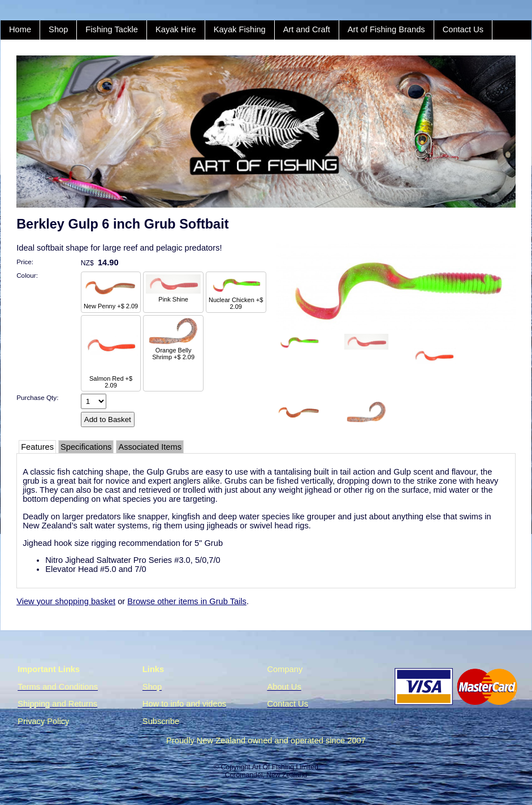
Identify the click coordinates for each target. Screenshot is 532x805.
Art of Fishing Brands (386, 29)
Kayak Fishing (240, 29)
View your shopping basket (66, 601)
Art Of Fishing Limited (285, 767)
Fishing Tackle (112, 29)
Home (20, 29)
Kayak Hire (176, 29)
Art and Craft (307, 29)
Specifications (86, 447)
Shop (58, 29)
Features (37, 447)
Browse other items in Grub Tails (187, 601)
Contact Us (463, 29)
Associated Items (150, 447)
